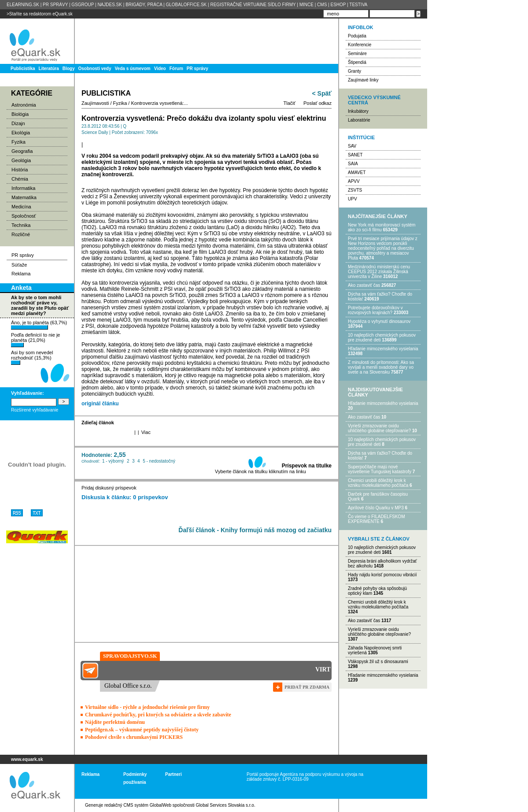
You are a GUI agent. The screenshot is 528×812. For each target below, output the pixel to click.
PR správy (198, 69)
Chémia (20, 179)
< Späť (322, 93)
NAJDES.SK (110, 5)
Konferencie (360, 45)
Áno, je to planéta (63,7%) (39, 325)
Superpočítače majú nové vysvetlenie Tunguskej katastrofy (380, 469)
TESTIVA (358, 5)
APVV (354, 181)
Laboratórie (359, 120)
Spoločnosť (24, 216)
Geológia (21, 160)
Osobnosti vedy (94, 69)
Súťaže (19, 265)
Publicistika (23, 69)
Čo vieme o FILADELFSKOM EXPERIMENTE (376, 519)
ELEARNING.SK (23, 5)
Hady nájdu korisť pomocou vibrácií (382, 575)
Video (160, 69)
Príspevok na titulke (307, 466)
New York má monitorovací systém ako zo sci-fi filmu (382, 227)
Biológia (20, 114)
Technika (21, 225)
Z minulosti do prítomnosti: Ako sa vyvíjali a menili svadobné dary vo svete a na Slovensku (381, 367)
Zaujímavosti (95, 103)
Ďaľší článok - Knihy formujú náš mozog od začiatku (255, 530)
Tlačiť (290, 103)
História (20, 170)
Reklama (21, 274)
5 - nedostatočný (159, 461)
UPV (353, 199)
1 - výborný (113, 461)
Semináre (357, 54)
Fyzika (18, 142)
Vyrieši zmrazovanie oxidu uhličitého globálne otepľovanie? (379, 428)
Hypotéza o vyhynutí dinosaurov (379, 321)
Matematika (24, 197)
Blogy (69, 69)
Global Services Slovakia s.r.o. (226, 805)
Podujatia (357, 36)
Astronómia (24, 105)
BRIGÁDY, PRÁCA (144, 5)
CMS (322, 5)
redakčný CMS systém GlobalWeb (138, 805)
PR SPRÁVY (55, 5)
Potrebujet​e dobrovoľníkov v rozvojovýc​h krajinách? (375, 310)
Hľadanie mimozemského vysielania (383, 349)
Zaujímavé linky (363, 80)
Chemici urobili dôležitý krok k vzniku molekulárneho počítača (378, 483)
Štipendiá (357, 62)
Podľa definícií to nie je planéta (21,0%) (35, 340)
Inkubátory (358, 111)
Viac (146, 432)
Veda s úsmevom (133, 69)
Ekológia (21, 133)
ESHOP (338, 5)
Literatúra (49, 69)
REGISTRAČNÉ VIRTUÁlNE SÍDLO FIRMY (253, 5)
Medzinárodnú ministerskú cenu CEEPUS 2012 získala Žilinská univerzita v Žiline (379, 272)
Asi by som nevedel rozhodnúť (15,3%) (32, 357)
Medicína (21, 207)
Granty (354, 71)
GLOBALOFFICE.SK (186, 5)
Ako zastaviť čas (364, 285)
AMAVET (357, 172)
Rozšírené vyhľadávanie (35, 410)
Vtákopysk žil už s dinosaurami (378, 662)
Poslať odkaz (318, 103)
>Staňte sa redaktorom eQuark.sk (40, 14)
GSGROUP (83, 5)
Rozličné (21, 234)
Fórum (176, 69)
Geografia (22, 151)
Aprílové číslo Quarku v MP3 (376, 508)
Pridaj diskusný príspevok (109, 488)
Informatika (23, 188)
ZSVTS (355, 190)
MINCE (306, 5)
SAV (352, 146)
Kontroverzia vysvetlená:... (159, 103)
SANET (355, 155)
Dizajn (18, 123)
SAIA (353, 164)
